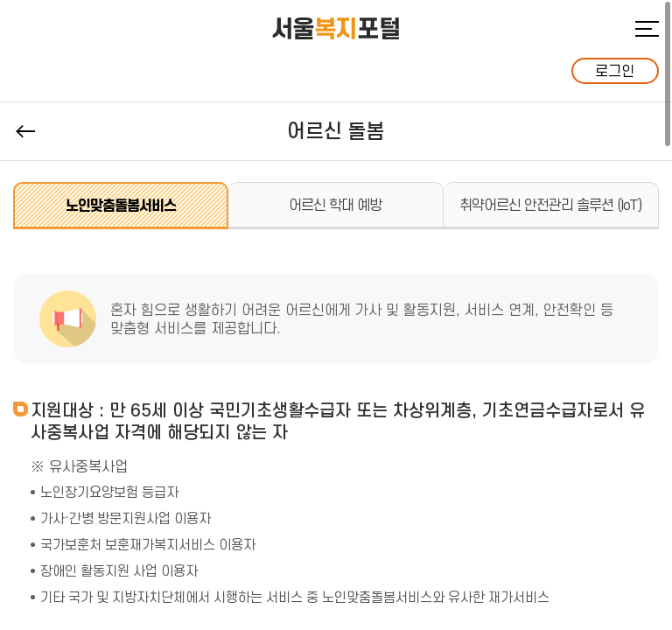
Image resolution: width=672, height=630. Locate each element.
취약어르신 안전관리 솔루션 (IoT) (550, 205)
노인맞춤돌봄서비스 (121, 206)
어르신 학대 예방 (335, 205)
